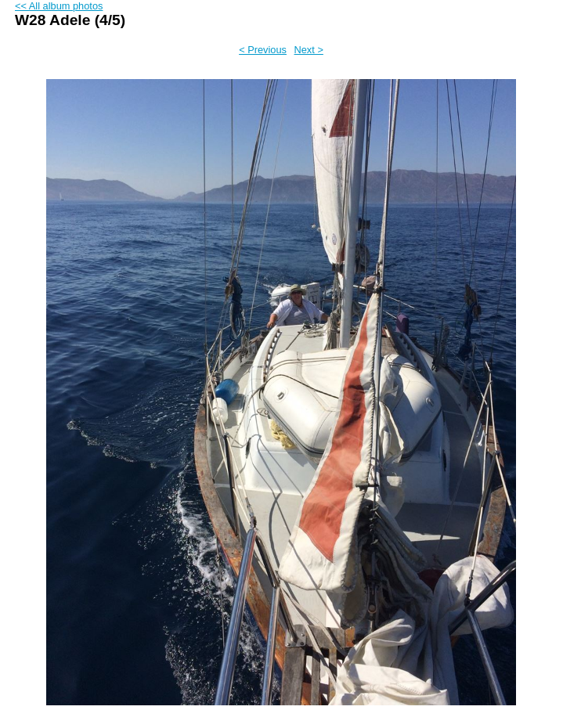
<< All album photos (59, 6)
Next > (309, 50)
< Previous (263, 50)
